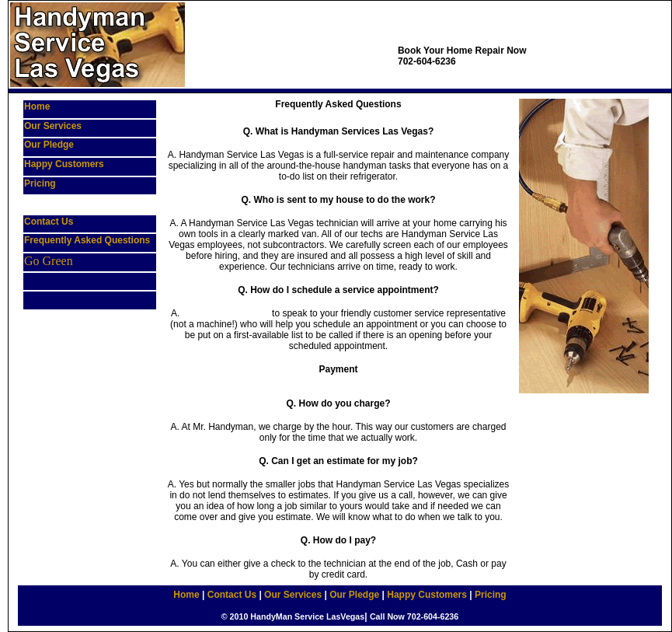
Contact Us (49, 222)
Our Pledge (49, 145)
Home (37, 106)
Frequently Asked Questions (87, 240)
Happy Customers (64, 164)
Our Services (53, 126)
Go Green (49, 261)
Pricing (40, 183)
